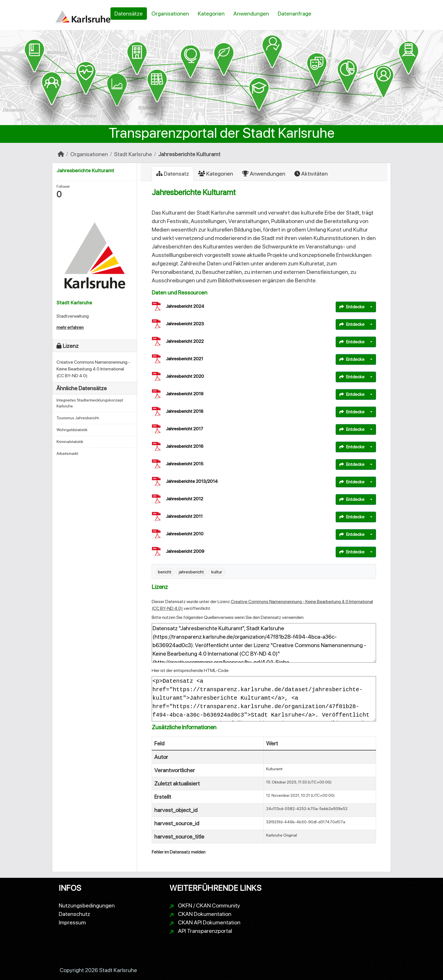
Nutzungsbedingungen (87, 905)
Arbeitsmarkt (67, 453)
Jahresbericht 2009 (185, 551)
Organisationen (170, 14)
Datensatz (173, 174)
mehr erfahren (70, 327)
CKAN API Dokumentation (209, 922)
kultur (217, 572)
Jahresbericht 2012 (184, 499)
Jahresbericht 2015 (185, 464)
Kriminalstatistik (70, 442)
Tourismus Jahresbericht (78, 418)
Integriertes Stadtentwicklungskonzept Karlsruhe (90, 403)
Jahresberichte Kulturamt (189, 154)
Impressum (72, 922)
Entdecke (352, 307)
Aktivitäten (311, 174)
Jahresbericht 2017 (184, 429)
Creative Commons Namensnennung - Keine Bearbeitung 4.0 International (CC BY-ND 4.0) (93, 369)
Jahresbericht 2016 (185, 446)
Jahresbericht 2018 (185, 411)
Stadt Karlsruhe (133, 154)
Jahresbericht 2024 (185, 306)
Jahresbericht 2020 (185, 376)
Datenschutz (74, 914)
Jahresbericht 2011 (184, 516)
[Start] (61, 154)
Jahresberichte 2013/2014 (192, 481)
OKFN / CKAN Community (209, 905)
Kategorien (211, 14)
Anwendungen (251, 14)
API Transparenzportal (205, 931)
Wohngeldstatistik (72, 430)
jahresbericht (191, 572)
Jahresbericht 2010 (185, 534)
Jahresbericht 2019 (185, 394)
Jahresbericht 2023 (185, 324)
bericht (165, 572)
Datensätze (129, 14)
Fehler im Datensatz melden (179, 852)
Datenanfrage (295, 14)
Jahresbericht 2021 (184, 359)
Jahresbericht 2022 (185, 341)
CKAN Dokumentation (205, 914)
